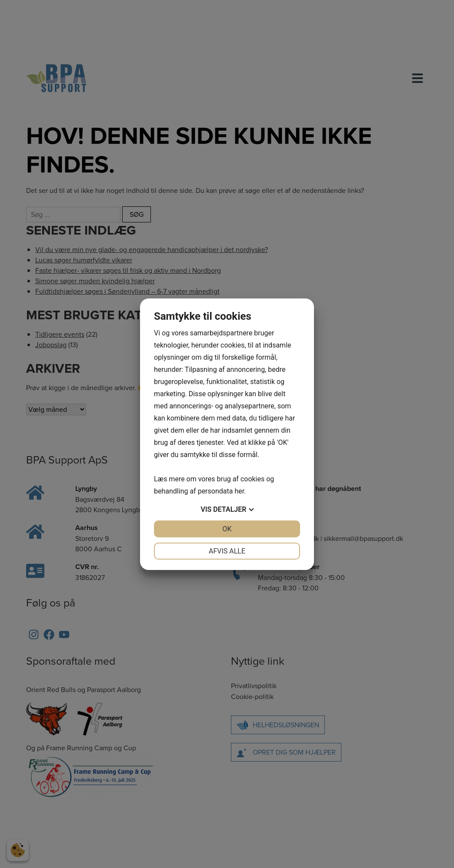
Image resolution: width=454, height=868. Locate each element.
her (239, 491)
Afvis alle (227, 551)
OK (227, 529)
